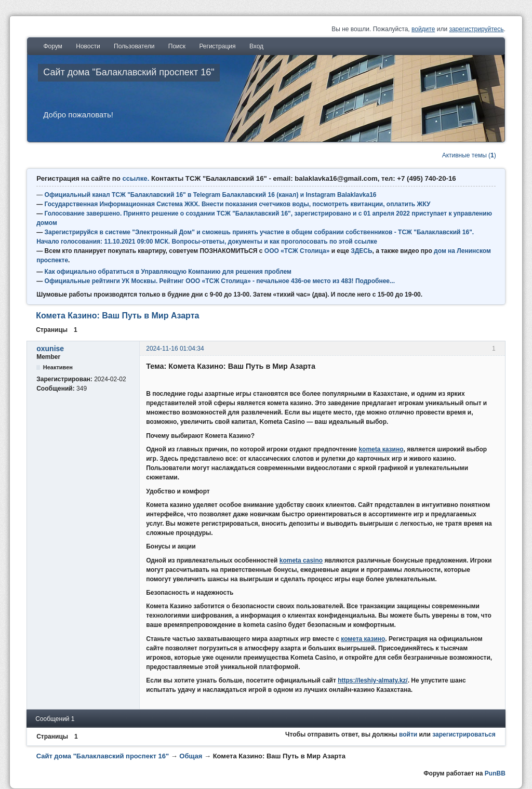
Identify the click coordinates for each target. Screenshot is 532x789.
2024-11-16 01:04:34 (175, 349)
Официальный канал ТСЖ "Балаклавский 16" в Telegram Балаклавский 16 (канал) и (175, 195)
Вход (256, 46)
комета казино (363, 639)
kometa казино (381, 449)
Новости (88, 46)
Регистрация (217, 46)
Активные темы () (469, 155)
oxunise (50, 349)
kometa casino (301, 560)
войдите (423, 29)
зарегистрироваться (464, 734)
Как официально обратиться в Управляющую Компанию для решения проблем (168, 272)
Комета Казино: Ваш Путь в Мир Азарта (117, 316)
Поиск (177, 46)
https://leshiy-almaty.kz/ (373, 680)
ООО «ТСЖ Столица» (297, 251)
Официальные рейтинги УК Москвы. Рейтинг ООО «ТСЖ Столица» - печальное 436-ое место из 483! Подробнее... (220, 281)
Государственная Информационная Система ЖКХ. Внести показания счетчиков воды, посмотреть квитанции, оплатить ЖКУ (238, 204)
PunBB (495, 773)
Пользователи (134, 46)
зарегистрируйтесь (476, 29)
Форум (52, 46)
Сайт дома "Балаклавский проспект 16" (129, 72)
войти (408, 734)
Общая (191, 756)
